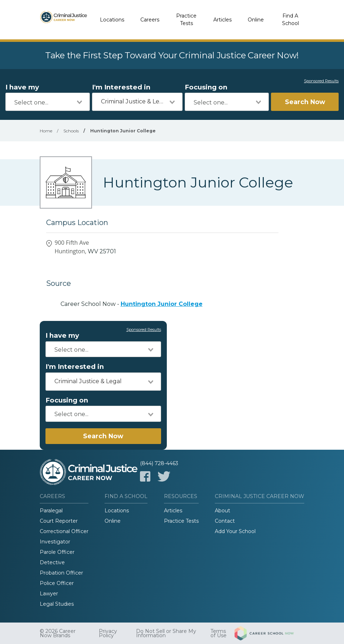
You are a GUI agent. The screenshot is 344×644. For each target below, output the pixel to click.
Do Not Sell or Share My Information (166, 633)
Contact (225, 521)
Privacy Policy (108, 633)
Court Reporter (59, 521)
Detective (52, 562)
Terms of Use (219, 633)
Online (256, 20)
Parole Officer (57, 552)
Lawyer (49, 594)
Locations (112, 20)
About (222, 511)
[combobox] (48, 102)
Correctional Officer (64, 531)
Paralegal (51, 511)
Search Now (305, 102)
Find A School (290, 19)
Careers (150, 20)
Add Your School (235, 531)
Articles (222, 20)
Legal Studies (57, 604)
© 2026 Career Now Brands (58, 633)
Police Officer (57, 583)
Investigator (55, 542)
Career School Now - (132, 304)
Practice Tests (186, 19)
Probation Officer (61, 573)
